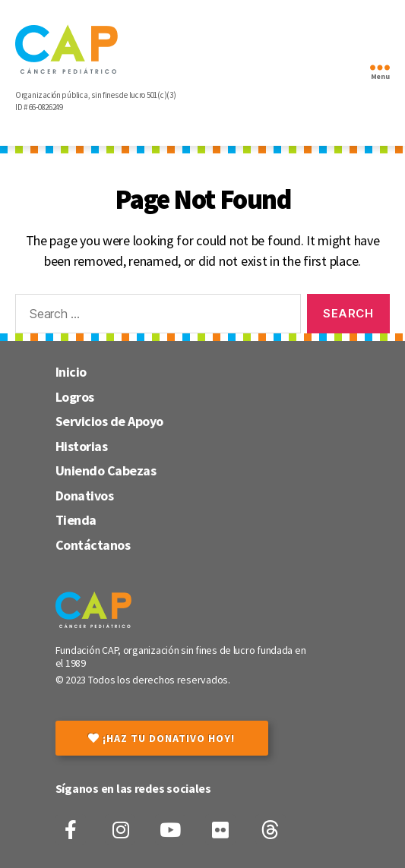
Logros (75, 397)
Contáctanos (93, 545)
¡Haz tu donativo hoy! (161, 738)
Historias (82, 446)
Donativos (85, 496)
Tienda (76, 520)
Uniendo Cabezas (106, 470)
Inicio (71, 372)
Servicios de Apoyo (109, 421)
